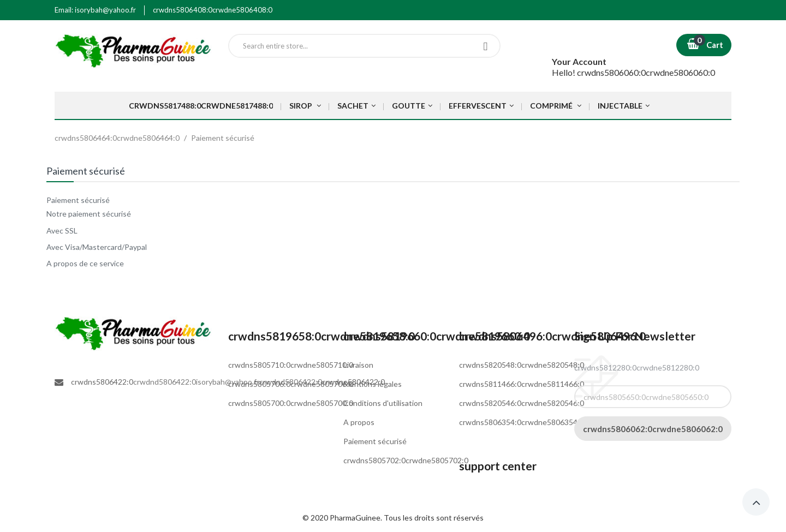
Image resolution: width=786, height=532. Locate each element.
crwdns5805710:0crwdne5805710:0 (291, 365)
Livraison (358, 365)
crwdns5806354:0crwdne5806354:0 (522, 422)
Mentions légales (373, 384)
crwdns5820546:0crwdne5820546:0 (522, 403)
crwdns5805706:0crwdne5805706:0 (291, 384)
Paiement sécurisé (375, 441)
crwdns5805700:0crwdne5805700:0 (291, 403)
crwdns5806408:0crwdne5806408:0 (213, 10)
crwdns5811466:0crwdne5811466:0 (522, 384)
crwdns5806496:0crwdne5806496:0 (552, 336)
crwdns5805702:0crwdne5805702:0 (406, 460)
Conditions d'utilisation (383, 403)
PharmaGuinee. (357, 518)
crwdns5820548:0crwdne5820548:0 (522, 365)
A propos (359, 422)
